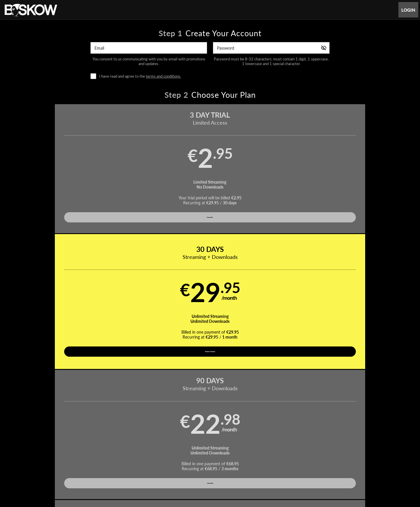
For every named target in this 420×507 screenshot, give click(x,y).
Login (408, 10)
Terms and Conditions (151, 455)
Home (150, 441)
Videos (168, 441)
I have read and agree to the (140, 76)
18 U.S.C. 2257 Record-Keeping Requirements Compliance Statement (282, 455)
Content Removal (326, 470)
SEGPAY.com (251, 470)
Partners (269, 441)
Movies (188, 441)
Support (122, 455)
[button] (73, 174)
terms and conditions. (163, 76)
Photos (232, 441)
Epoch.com (107, 470)
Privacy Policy (184, 455)
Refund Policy (212, 455)
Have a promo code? (358, 253)
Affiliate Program (97, 455)
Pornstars (210, 441)
